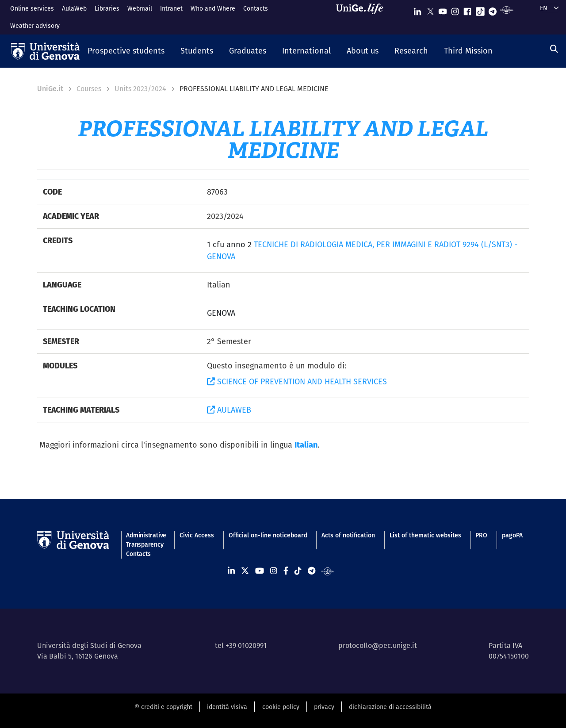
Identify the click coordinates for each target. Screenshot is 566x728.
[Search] (554, 49)
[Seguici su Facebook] (467, 10)
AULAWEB (229, 410)
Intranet (171, 8)
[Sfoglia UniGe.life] (363, 17)
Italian (306, 445)
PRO (481, 535)
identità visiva (227, 707)
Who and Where (213, 8)
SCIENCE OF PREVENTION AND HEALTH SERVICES (297, 381)
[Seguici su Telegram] (493, 10)
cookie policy (281, 707)
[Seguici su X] (430, 10)
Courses (89, 89)
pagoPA (512, 535)
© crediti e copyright (163, 707)
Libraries (107, 8)
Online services (32, 8)
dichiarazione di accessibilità (390, 707)
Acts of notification (348, 535)
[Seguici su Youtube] (443, 10)
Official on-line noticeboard (268, 535)
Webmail (140, 8)
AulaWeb (74, 8)
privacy (324, 707)
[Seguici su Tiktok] (480, 10)
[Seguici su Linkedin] (417, 10)
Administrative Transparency (145, 540)
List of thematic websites (425, 535)
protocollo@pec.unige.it (378, 646)
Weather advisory (35, 26)
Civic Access (197, 535)
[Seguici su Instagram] (455, 10)
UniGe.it (50, 89)
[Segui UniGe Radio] (507, 10)
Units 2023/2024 (140, 89)
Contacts (256, 8)
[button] (126, 51)
